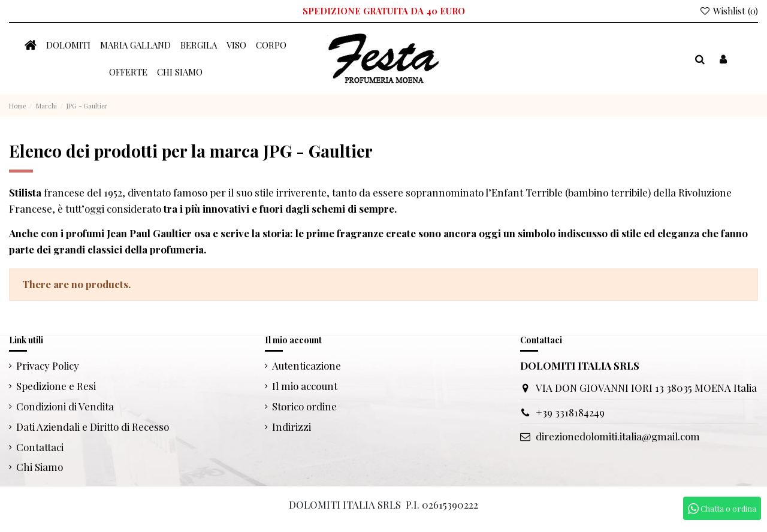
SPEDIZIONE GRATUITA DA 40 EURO (384, 11)
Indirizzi (292, 427)
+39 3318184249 (570, 412)
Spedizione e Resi (56, 386)
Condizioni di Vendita (65, 406)
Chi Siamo (40, 467)
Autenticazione (307, 365)
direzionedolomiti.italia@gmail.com (618, 436)
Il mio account (305, 386)
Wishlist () (729, 11)
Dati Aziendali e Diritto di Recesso (93, 427)
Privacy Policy (48, 365)
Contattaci (40, 447)
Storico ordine (304, 406)
